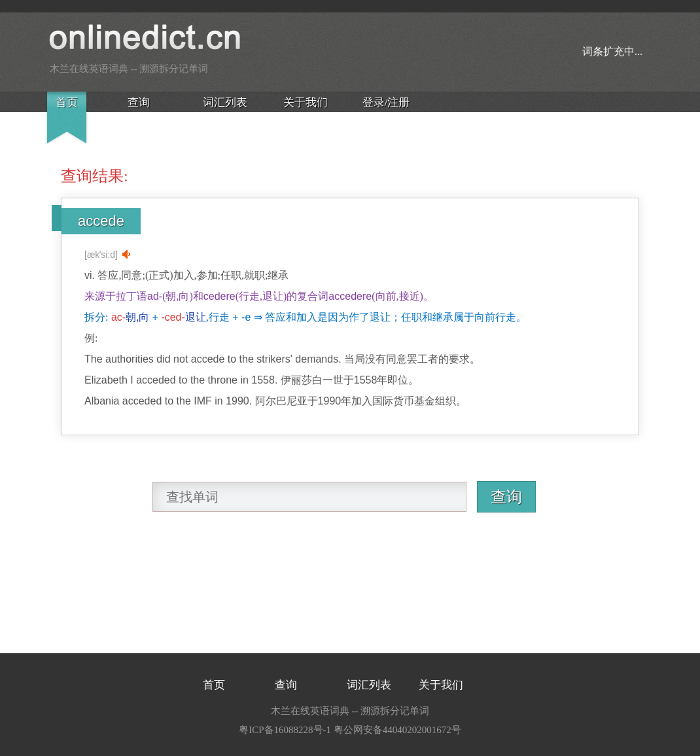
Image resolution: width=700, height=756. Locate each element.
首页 (67, 102)
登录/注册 (386, 102)
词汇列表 (225, 102)
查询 (139, 102)
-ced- (173, 317)
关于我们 (306, 102)
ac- (118, 317)
